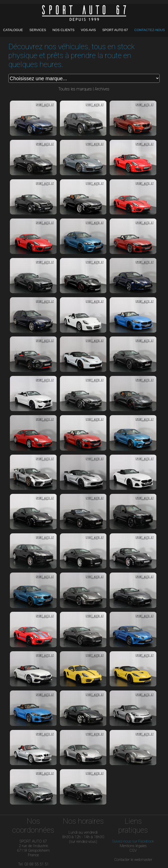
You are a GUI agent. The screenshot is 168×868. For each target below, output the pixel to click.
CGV (133, 850)
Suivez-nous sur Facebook (133, 841)
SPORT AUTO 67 (115, 30)
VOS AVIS (89, 30)
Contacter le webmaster (133, 860)
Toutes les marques (75, 89)
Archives (102, 89)
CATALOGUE (13, 30)
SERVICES (38, 30)
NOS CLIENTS (64, 30)
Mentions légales (133, 846)
